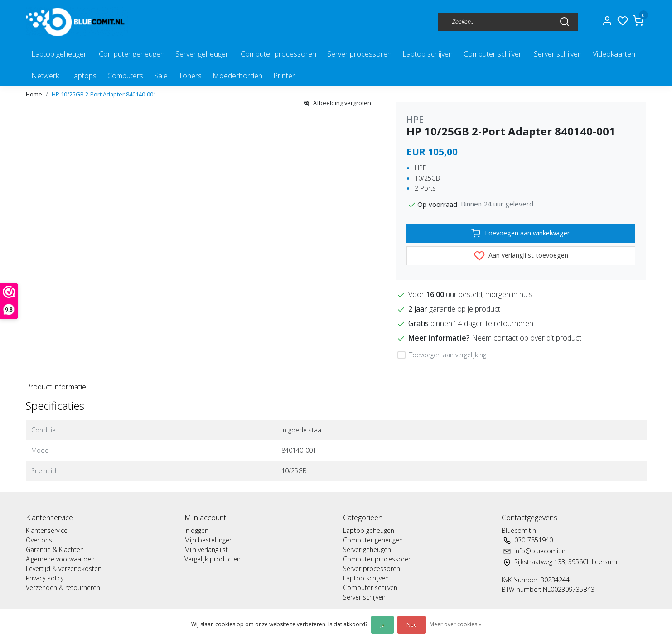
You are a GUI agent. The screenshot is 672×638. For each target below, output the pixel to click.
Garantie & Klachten (55, 549)
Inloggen (196, 530)
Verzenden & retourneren (63, 588)
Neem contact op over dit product (527, 338)
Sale (161, 76)
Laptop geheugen (60, 54)
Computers (125, 76)
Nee (412, 625)
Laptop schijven (428, 54)
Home (34, 94)
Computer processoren (278, 54)
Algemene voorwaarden (60, 559)
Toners (190, 76)
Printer (284, 76)
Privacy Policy (45, 578)
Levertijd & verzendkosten (64, 568)
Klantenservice (47, 530)
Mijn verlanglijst (206, 549)
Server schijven (558, 54)
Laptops (83, 76)
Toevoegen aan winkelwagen (521, 233)
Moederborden (237, 76)
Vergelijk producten (213, 559)
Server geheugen (203, 54)
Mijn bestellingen (209, 540)
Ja (382, 625)
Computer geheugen (132, 54)
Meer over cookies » (455, 624)
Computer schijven (493, 54)
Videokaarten (614, 54)
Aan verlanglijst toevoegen (521, 256)
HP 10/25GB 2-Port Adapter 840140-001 (104, 94)
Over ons (39, 540)
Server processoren (359, 54)
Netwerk (45, 76)
